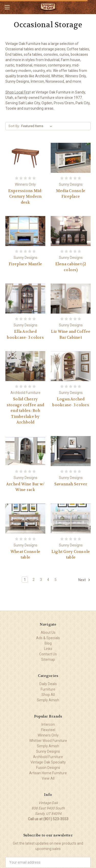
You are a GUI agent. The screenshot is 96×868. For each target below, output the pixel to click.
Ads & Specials (48, 638)
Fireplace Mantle (25, 264)
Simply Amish (48, 700)
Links (48, 649)
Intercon (48, 724)
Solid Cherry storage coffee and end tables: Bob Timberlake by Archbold (25, 411)
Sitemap (48, 659)
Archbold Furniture (48, 757)
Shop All (48, 695)
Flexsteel (48, 730)
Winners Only (48, 735)
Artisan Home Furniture (48, 773)
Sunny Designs (48, 751)
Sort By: (14, 126)
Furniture (48, 689)
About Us (48, 633)
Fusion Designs (48, 768)
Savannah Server (71, 484)
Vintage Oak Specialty (48, 762)
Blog (48, 643)
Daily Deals (48, 684)
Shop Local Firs (17, 92)
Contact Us (48, 654)
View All (48, 778)
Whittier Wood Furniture (48, 741)
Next (84, 580)
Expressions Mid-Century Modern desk (25, 197)
